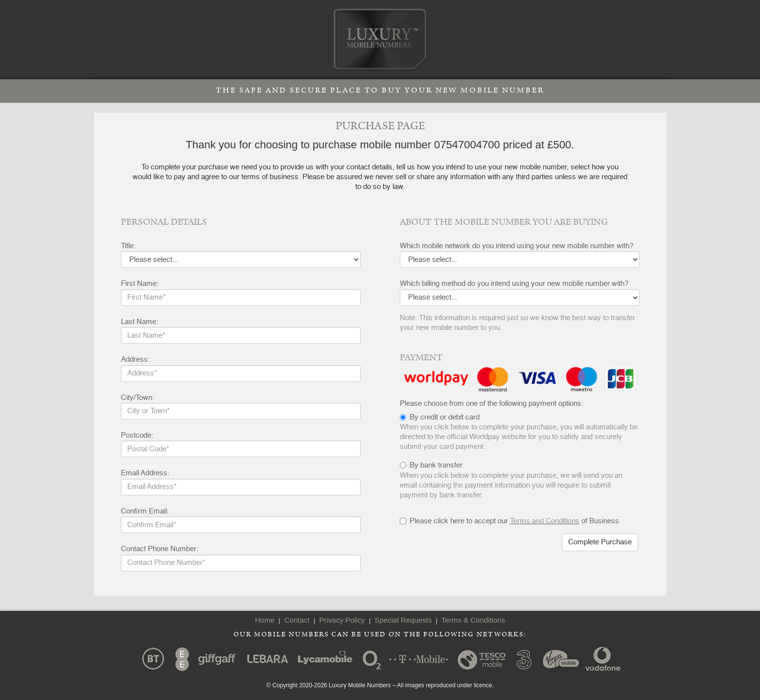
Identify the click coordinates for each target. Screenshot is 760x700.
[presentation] (474, 553)
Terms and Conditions (545, 521)
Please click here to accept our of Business (509, 521)
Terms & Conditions (473, 620)
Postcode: (137, 435)
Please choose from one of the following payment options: (492, 404)
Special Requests (403, 620)
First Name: (140, 284)
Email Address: (145, 473)
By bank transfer (436, 465)
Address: (135, 360)
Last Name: (139, 322)
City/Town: (138, 398)
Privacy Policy (342, 620)
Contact (297, 620)
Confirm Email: (145, 511)
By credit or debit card (445, 417)
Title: (128, 246)
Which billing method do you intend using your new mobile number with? (514, 284)
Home (265, 620)
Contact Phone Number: (160, 549)
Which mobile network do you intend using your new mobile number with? (517, 246)
